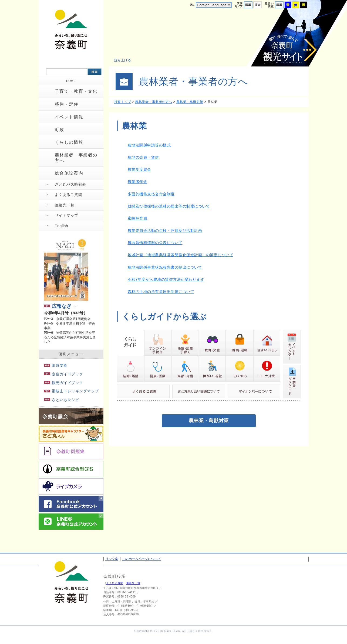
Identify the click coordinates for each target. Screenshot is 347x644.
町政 (60, 130)
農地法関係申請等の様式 (149, 145)
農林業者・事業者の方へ (76, 158)
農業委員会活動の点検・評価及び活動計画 (165, 231)
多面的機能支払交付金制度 (151, 194)
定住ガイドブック (64, 374)
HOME (71, 81)
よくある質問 (115, 583)
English (61, 226)
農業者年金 (138, 182)
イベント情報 (69, 117)
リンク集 (112, 559)
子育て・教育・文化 (76, 91)
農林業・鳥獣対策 (190, 102)
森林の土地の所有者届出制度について (161, 292)
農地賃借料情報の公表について (155, 243)
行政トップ (123, 102)
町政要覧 (56, 365)
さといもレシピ (62, 400)
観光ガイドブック (64, 383)
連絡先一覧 (65, 205)
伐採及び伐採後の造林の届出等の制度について (169, 206)
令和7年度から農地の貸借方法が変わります (166, 279)
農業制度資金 (139, 169)
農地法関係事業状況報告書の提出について (165, 267)
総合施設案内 (69, 173)
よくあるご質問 (69, 195)
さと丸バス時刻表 (70, 184)
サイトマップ (67, 215)
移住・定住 (67, 104)
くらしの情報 (69, 142)
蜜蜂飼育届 (138, 218)
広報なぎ (58, 306)
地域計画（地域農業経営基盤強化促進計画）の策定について (181, 255)
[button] (126, 60)
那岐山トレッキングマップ (71, 391)
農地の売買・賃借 (143, 157)
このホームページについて (142, 559)
